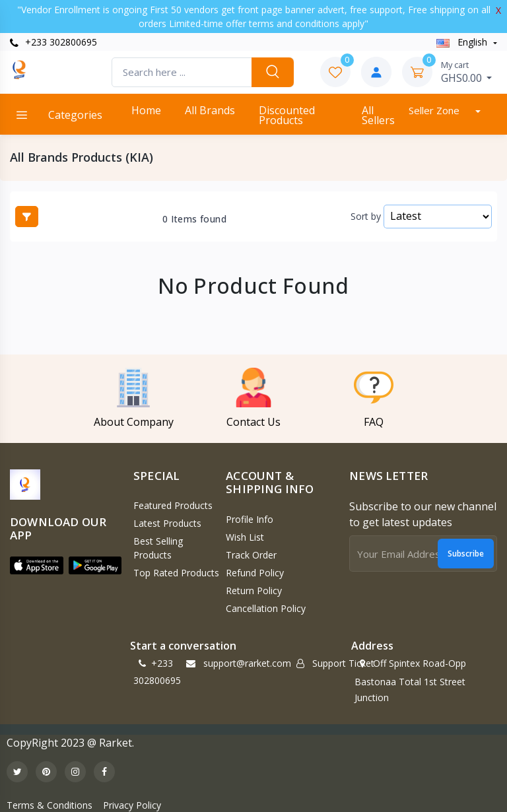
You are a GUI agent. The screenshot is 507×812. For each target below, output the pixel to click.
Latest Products (167, 523)
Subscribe (466, 554)
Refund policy (255, 573)
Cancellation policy (266, 608)
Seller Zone (435, 110)
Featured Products (173, 505)
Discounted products (287, 115)
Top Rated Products (176, 573)
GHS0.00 (467, 72)
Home (146, 110)
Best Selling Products (158, 548)
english (463, 42)
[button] (37, 566)
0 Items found (194, 219)
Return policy (254, 591)
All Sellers (378, 115)
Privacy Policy (132, 805)
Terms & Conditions (50, 805)
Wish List (245, 537)
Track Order (251, 555)
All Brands (210, 110)
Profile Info (250, 519)
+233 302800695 (53, 42)
